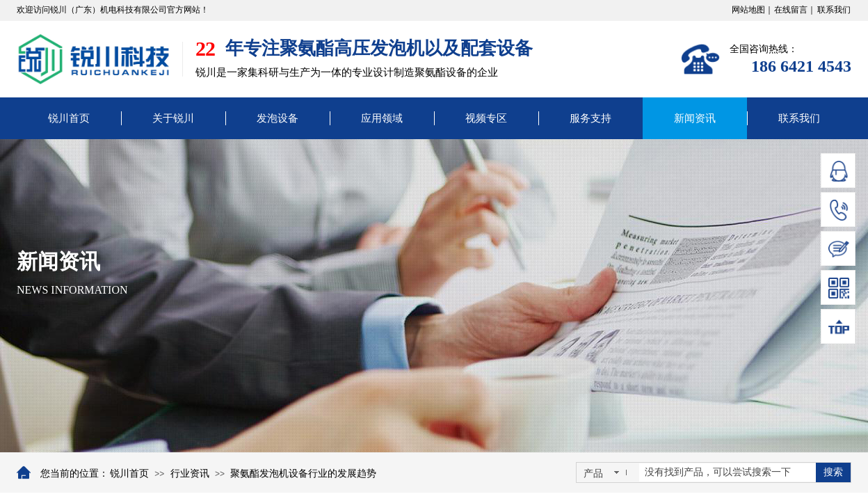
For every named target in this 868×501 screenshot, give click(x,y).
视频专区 (486, 118)
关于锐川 (173, 118)
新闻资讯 (695, 118)
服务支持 (590, 118)
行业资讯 (190, 474)
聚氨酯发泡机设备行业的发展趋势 (303, 474)
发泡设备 (278, 118)
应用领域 (382, 118)
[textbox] (728, 472)
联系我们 (799, 118)
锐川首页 (69, 118)
